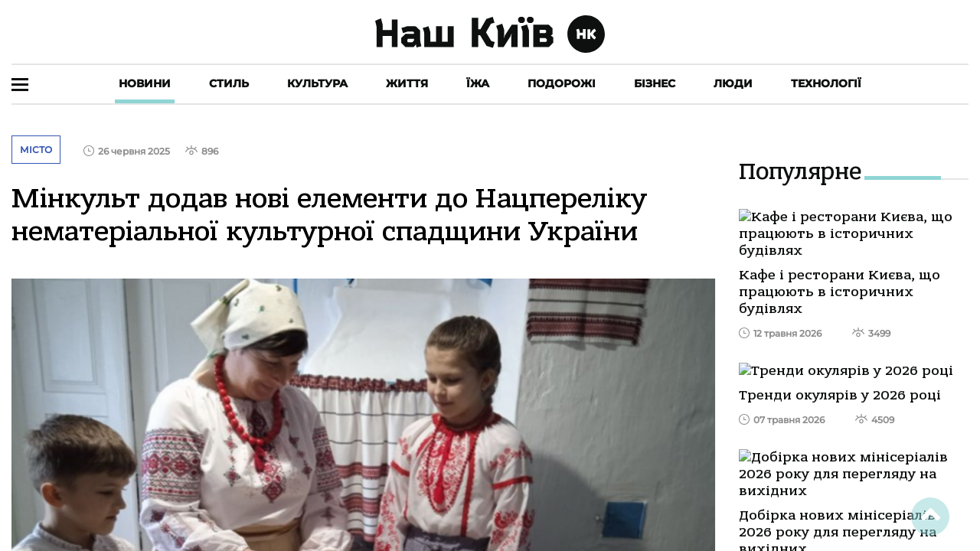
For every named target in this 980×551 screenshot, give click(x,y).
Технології (826, 83)
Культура (317, 83)
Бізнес (655, 83)
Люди (733, 83)
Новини (145, 83)
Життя (407, 83)
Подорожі (562, 83)
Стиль (229, 83)
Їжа (478, 83)
